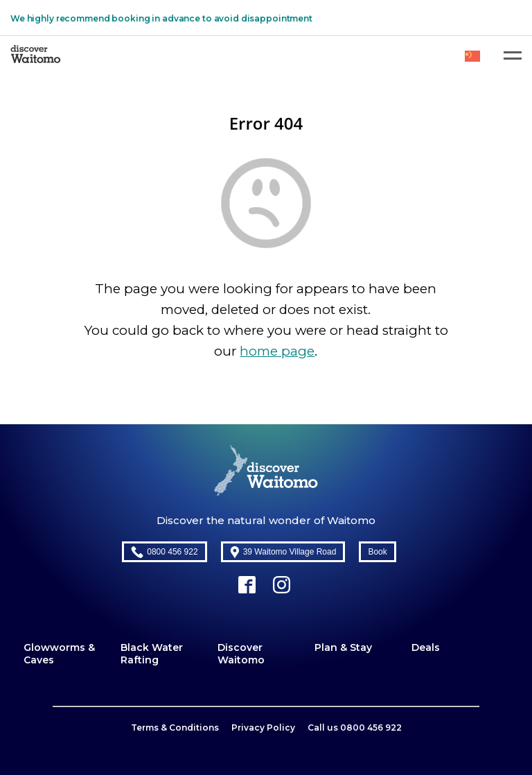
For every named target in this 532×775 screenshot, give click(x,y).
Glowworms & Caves (59, 654)
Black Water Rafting (152, 654)
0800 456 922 (164, 552)
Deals (426, 647)
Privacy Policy (263, 728)
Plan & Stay (343, 647)
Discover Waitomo (241, 654)
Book (377, 552)
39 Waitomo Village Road (283, 552)
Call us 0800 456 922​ (355, 728)
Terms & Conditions (175, 728)
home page (277, 351)
